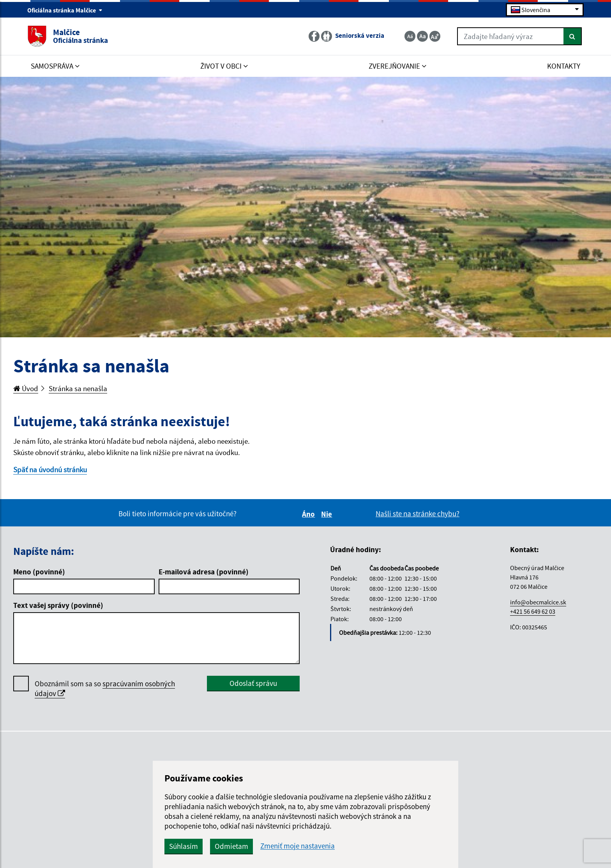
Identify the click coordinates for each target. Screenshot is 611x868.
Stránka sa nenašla (78, 388)
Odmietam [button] (231, 846)
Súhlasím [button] (184, 846)
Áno (310, 514)
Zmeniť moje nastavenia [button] (298, 846)
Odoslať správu (253, 683)
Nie (328, 514)
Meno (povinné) (39, 572)
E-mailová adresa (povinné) (204, 572)
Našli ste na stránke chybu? (418, 514)
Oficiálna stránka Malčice (65, 10)
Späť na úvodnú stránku (50, 469)
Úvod (26, 388)
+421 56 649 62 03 (533, 611)
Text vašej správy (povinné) (58, 605)
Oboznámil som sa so (105, 689)
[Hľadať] (573, 36)
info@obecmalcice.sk (538, 602)
